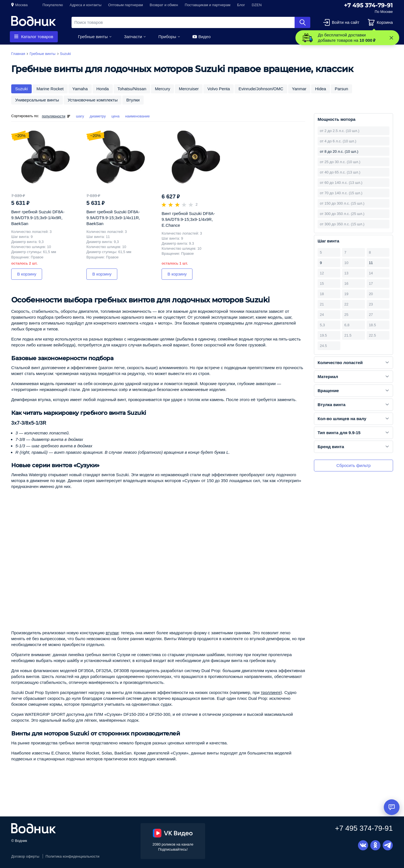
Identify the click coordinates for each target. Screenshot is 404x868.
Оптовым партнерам (126, 5)
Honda (103, 89)
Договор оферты (25, 856)
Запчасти (133, 37)
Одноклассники (375, 845)
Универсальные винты (37, 100)
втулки (112, 633)
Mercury (162, 89)
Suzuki (21, 89)
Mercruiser (189, 89)
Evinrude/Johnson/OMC (261, 89)
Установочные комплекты (93, 100)
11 (371, 263)
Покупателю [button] (53, 5)
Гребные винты (93, 37)
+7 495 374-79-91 (368, 5)
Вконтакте (363, 845)
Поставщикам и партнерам (208, 5)
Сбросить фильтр (353, 465)
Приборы (167, 37)
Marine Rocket (50, 89)
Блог (241, 5)
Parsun (341, 89)
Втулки (133, 100)
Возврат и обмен (164, 5)
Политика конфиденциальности (72, 856)
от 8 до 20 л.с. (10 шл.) (339, 151)
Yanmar (299, 89)
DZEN (257, 5)
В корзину (27, 274)
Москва (21, 5)
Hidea (321, 89)
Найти (302, 22)
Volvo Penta (219, 89)
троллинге (271, 692)
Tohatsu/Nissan (132, 89)
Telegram (388, 845)
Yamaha (80, 89)
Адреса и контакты (85, 5)
